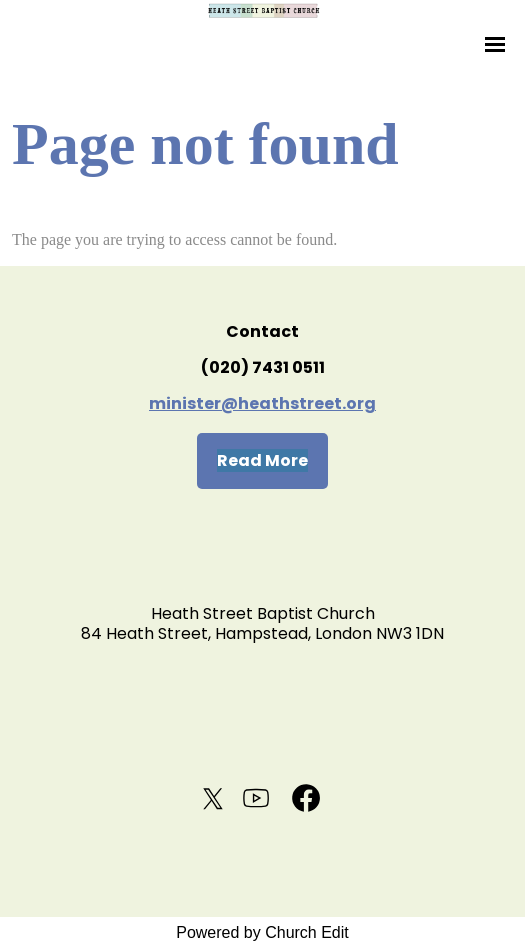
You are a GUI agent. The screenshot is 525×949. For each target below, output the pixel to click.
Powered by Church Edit (262, 932)
